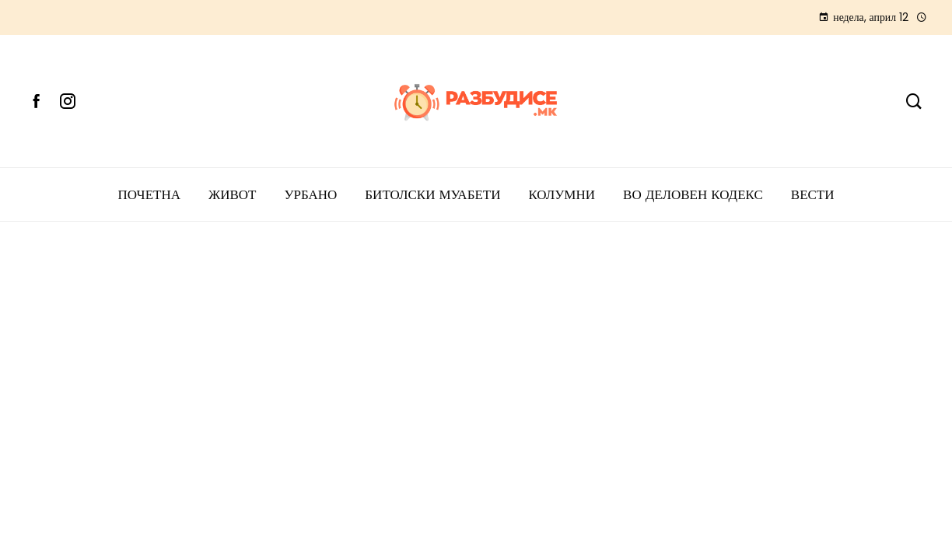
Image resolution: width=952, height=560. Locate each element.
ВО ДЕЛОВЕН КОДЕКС (693, 194)
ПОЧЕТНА (149, 194)
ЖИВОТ (233, 194)
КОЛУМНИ (562, 194)
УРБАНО (310, 194)
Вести (813, 194)
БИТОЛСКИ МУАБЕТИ (432, 194)
